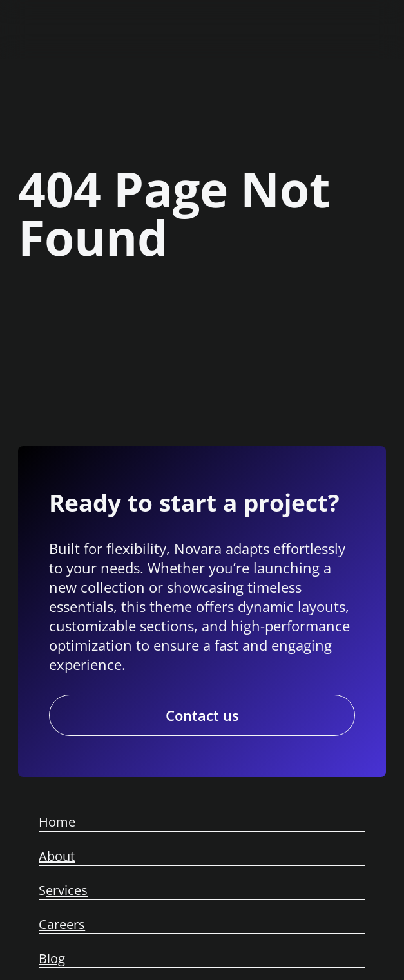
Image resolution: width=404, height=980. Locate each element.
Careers (62, 924)
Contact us (202, 715)
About (57, 856)
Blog (52, 958)
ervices (67, 890)
